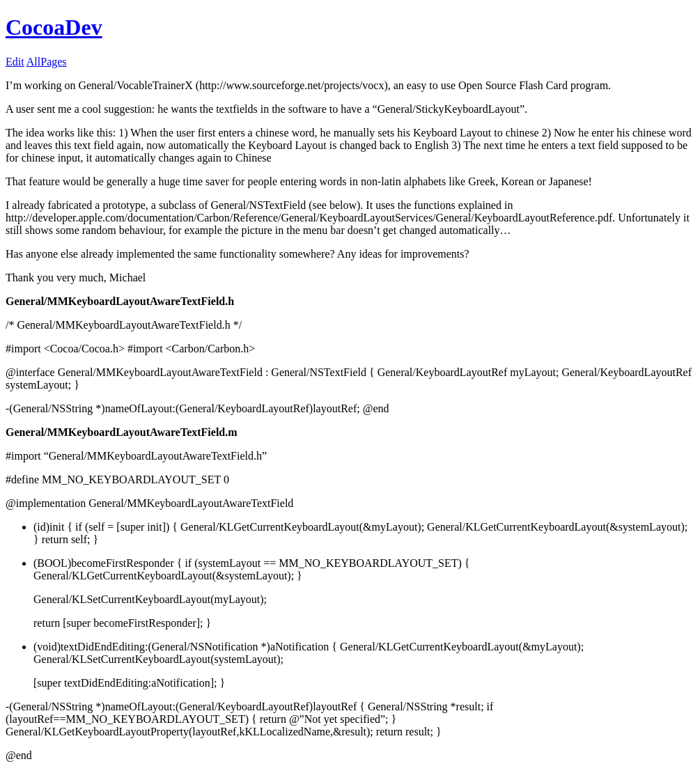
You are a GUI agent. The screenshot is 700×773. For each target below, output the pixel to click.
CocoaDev (54, 27)
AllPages (47, 62)
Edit (15, 62)
